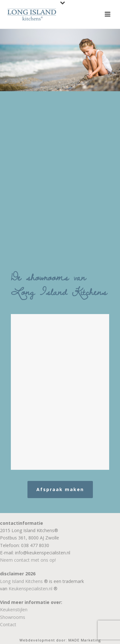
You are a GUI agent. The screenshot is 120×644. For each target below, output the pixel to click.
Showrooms (13, 617)
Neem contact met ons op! (28, 560)
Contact (8, 624)
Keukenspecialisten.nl (30, 589)
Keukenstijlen (14, 610)
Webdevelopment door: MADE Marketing (60, 640)
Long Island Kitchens (21, 581)
